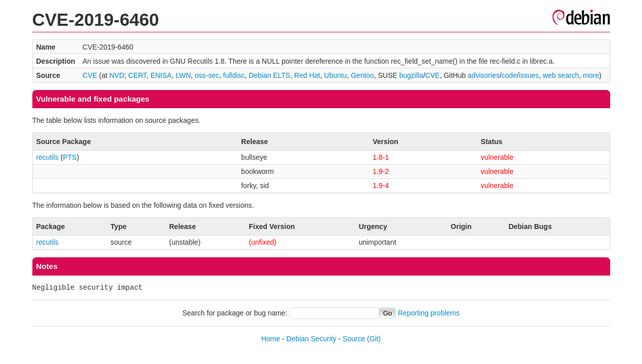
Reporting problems (429, 313)
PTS (70, 157)
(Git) (374, 339)
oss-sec (207, 75)
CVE (90, 75)
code (509, 75)
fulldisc (234, 75)
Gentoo (362, 75)
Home (271, 339)
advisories (484, 75)
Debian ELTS (269, 75)
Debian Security (312, 339)
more (591, 75)
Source (354, 339)
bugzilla (411, 75)
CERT (137, 75)
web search (561, 75)
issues (529, 75)
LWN (183, 75)
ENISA (161, 75)
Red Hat (307, 75)
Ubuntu (335, 75)
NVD (117, 75)
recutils (48, 157)
